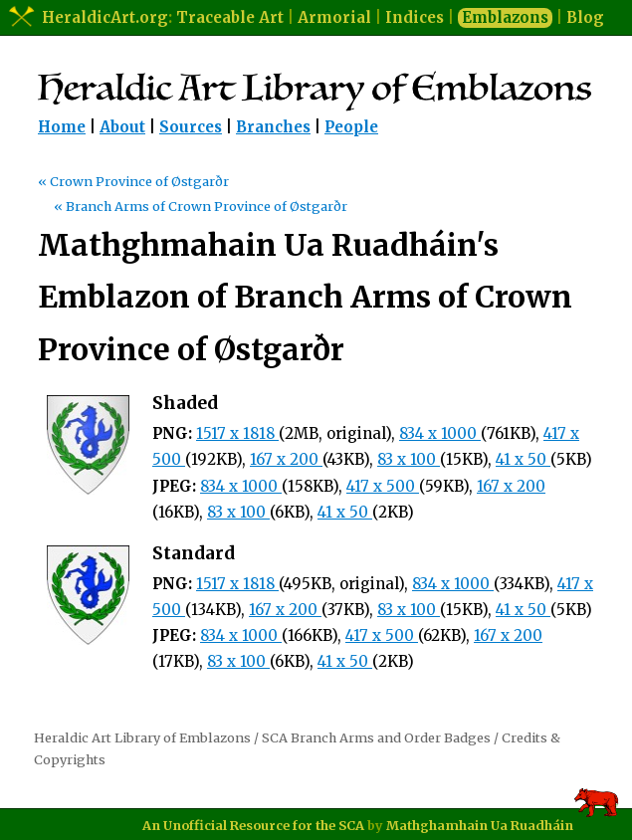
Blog (585, 17)
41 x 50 (523, 459)
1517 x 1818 (237, 433)
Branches (273, 127)
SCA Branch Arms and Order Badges (376, 737)
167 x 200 (286, 459)
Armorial (334, 17)
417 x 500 (383, 486)
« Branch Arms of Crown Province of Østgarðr (201, 206)
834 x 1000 (440, 433)
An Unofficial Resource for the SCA (253, 825)
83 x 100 (409, 459)
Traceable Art (230, 17)
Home (62, 127)
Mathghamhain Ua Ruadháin (480, 825)
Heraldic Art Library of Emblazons (142, 737)
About (122, 127)
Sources (191, 127)
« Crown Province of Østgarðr (133, 181)
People (351, 127)
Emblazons (505, 17)
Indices (415, 17)
